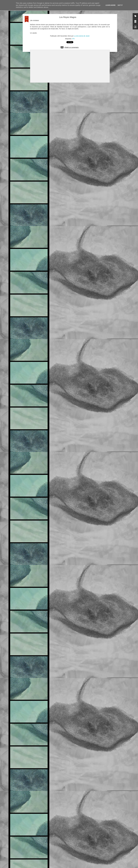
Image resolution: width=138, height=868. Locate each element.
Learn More (110, 5)
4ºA (73, 37)
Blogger (82, 867)
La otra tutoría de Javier (82, 34)
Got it (120, 5)
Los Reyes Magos (68, 15)
